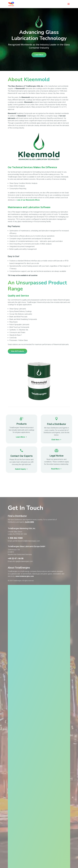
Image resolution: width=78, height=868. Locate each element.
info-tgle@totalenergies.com (23, 578)
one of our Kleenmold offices (28, 200)
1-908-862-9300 (15, 554)
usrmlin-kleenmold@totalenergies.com (26, 557)
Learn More (39, 55)
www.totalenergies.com (25, 593)
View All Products (17, 351)
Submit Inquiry (20, 469)
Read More (55, 469)
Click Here (55, 440)
